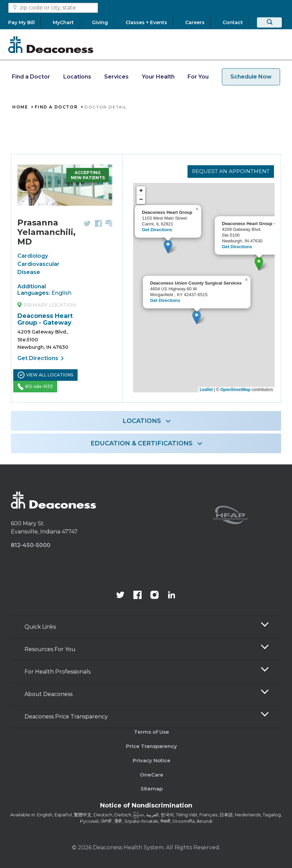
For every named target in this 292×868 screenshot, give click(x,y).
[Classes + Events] (147, 22)
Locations (77, 77)
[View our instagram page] (155, 596)
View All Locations (45, 375)
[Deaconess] (51, 45)
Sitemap (152, 789)
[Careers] (195, 22)
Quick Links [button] (40, 627)
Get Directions (42, 358)
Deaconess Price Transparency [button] (66, 717)
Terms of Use (152, 732)
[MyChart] (63, 22)
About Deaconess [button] (48, 694)
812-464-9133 (35, 387)
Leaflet (206, 390)
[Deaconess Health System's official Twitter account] (120, 596)
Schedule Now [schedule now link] (251, 77)
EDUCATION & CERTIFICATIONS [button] (142, 443)
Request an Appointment (229, 171)
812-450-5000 (31, 545)
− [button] (141, 201)
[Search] (269, 22)
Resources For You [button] (50, 649)
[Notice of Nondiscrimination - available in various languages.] (146, 807)
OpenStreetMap (235, 390)
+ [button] (141, 192)
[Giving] (100, 22)
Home (20, 107)
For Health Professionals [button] (58, 672)
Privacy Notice (152, 760)
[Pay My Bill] (24, 22)
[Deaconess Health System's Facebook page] (137, 596)
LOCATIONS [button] (142, 421)
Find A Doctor (56, 107)
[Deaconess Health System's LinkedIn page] (172, 596)
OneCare (152, 775)
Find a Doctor (31, 77)
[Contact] (233, 22)
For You (198, 77)
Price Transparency (151, 746)
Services (116, 77)
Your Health (158, 77)
